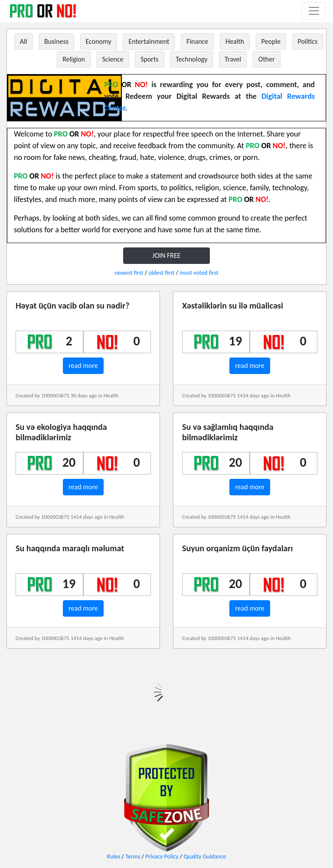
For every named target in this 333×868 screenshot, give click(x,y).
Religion (74, 59)
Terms (133, 857)
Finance (197, 41)
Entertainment (149, 41)
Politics (308, 41)
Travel (233, 59)
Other (267, 59)
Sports (149, 59)
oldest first (161, 273)
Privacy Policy (162, 857)
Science (113, 59)
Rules (114, 857)
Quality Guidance (205, 857)
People (271, 41)
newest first (129, 273)
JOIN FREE (166, 255)
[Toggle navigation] (314, 11)
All (24, 41)
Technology (191, 59)
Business (56, 41)
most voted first (199, 273)
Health (235, 41)
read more (83, 366)
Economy (99, 41)
